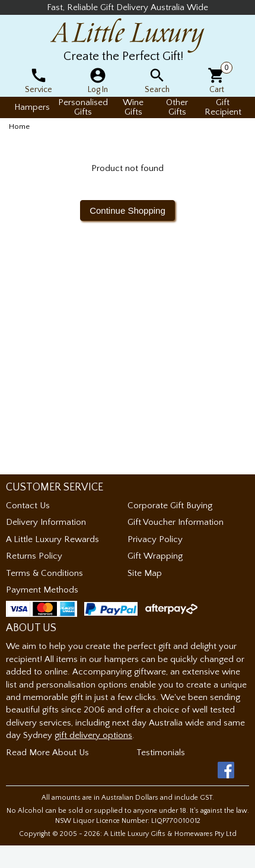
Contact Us (28, 506)
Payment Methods (42, 590)
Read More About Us (47, 753)
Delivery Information (46, 522)
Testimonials (161, 753)
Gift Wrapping (155, 556)
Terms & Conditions (44, 573)
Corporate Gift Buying (170, 506)
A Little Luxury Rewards (52, 539)
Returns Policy (34, 556)
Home (19, 126)
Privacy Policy (155, 539)
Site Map (145, 573)
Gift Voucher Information (176, 522)
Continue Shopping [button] (128, 210)
